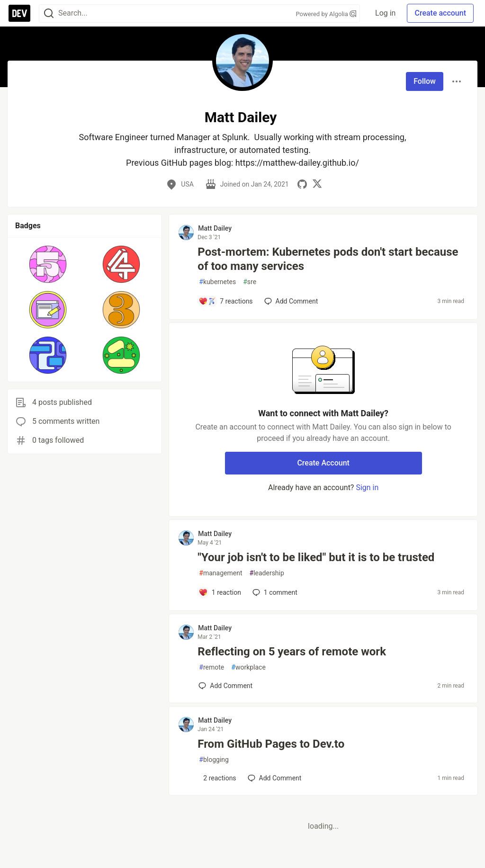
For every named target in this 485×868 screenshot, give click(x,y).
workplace (248, 667)
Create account (440, 13)
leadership (267, 573)
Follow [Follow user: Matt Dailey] (425, 81)
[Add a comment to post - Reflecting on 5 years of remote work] (225, 686)
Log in (385, 13)
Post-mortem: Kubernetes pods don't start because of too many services (328, 259)
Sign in (367, 488)
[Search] (49, 13)
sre (250, 282)
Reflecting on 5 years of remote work (292, 652)
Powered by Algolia (326, 14)
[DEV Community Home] (19, 13)
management (220, 573)
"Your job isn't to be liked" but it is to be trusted (316, 557)
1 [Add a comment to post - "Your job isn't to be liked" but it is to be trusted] (274, 592)
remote (211, 667)
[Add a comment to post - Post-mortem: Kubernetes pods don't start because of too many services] (225, 301)
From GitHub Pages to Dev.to (271, 744)
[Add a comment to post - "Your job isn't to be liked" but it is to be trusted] (220, 592)
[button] (48, 264)
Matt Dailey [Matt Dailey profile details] (215, 228)
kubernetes (217, 282)
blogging (214, 760)
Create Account (323, 463)
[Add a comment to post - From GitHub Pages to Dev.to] (217, 778)
